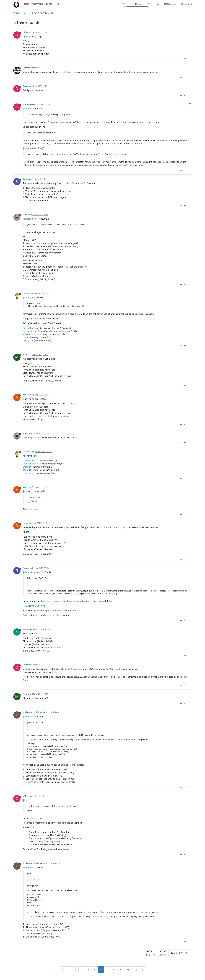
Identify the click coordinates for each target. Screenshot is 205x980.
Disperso (27, 32)
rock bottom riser (31, 328)
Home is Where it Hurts (34, 606)
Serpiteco (27, 179)
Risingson (27, 568)
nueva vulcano (30, 456)
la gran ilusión (30, 461)
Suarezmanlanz (30, 104)
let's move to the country (35, 334)
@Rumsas (28, 109)
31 (128, 970)
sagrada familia (31, 470)
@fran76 (31, 722)
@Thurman (29, 868)
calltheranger (29, 293)
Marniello (27, 355)
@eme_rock (29, 298)
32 (135, 970)
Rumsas (26, 68)
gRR (25, 796)
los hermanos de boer (33, 712)
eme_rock (27, 215)
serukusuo (28, 629)
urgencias (28, 467)
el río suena (29, 473)
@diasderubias (30, 148)
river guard (28, 341)
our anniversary (31, 337)
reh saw (26, 523)
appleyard (27, 395)
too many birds (30, 331)
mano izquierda (31, 464)
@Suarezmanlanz (32, 572)
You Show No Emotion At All (66, 611)
